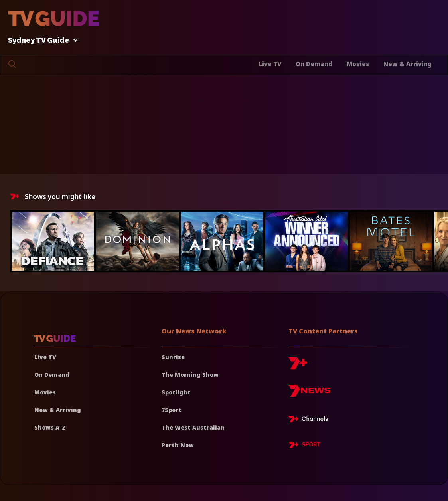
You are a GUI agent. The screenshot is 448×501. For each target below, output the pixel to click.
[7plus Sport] (304, 446)
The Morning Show (190, 375)
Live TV (270, 64)
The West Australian (193, 427)
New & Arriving (408, 64)
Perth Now (178, 445)
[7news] (309, 394)
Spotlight (176, 392)
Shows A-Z (50, 427)
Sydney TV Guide (41, 41)
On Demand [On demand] (52, 375)
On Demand (314, 64)
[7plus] (298, 366)
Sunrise (173, 357)
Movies (358, 64)
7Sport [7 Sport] (172, 410)
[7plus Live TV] (310, 420)
